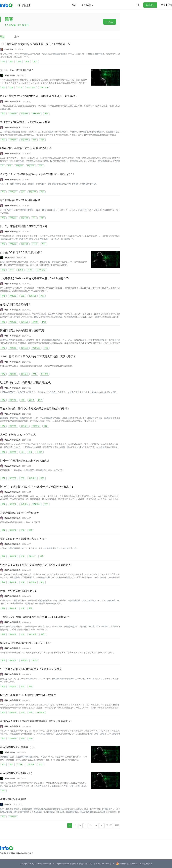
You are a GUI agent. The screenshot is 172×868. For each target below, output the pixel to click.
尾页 (117, 825)
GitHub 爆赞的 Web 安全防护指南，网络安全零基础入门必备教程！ (39, 96)
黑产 (35, 62)
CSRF (35, 244)
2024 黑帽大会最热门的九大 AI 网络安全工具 (26, 148)
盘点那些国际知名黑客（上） (17, 773)
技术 (3, 765)
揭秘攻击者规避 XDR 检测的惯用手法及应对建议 (28, 695)
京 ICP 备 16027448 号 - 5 (104, 864)
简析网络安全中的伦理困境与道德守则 (22, 331)
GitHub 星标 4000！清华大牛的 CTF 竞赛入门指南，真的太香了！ (38, 357)
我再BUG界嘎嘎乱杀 (12, 101)
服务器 (20, 270)
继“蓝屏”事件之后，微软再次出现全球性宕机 (25, 383)
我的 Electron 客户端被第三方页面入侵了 (24, 539)
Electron (32, 556)
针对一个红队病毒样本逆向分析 (18, 591)
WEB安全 (36, 114)
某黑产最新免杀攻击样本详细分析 (19, 513)
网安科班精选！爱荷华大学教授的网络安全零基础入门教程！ (35, 409)
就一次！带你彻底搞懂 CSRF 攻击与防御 (24, 226)
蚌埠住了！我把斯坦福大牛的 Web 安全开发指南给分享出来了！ (37, 487)
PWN (35, 374)
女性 (41, 765)
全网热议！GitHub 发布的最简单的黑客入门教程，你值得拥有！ (37, 565)
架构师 (35, 322)
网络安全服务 (10, 75)
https (11, 270)
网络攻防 (36, 426)
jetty (23, 452)
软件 (3, 62)
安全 (19, 62)
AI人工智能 (31, 88)
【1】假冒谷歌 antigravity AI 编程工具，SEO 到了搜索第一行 (35, 44)
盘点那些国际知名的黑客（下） (18, 747)
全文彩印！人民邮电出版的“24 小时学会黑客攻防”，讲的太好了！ (37, 174)
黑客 (11, 62)
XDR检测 (41, 712)
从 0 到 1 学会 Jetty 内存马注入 (18, 435)
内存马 (39, 452)
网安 (46, 114)
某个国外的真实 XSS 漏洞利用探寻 (20, 200)
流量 (11, 88)
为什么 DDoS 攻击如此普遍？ (17, 70)
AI (2, 166)
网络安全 (13, 114)
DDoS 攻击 (44, 88)
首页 (74, 5)
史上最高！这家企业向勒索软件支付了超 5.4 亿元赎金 (31, 669)
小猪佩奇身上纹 (10, 49)
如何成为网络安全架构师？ (15, 305)
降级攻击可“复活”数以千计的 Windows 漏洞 (25, 122)
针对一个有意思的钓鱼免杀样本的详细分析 (25, 461)
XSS (34, 218)
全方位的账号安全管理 (13, 799)
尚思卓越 (8, 804)
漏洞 (34, 140)
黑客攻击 (31, 765)
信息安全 (25, 114)
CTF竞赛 (45, 374)
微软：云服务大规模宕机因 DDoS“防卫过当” (25, 643)
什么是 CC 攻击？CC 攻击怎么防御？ (22, 253)
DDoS (20, 88)
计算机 (20, 765)
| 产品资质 (148, 864)
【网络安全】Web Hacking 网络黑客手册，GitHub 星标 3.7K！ (36, 279)
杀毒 (27, 62)
